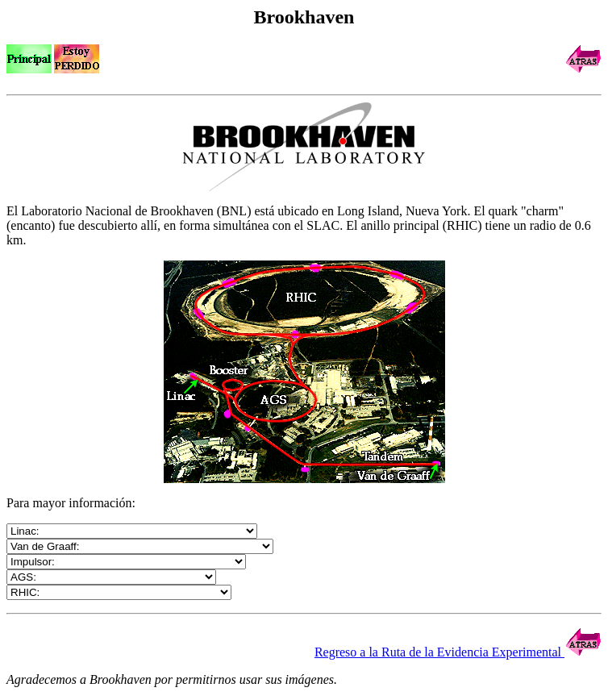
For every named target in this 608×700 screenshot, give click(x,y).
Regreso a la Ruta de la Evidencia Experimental (458, 652)
